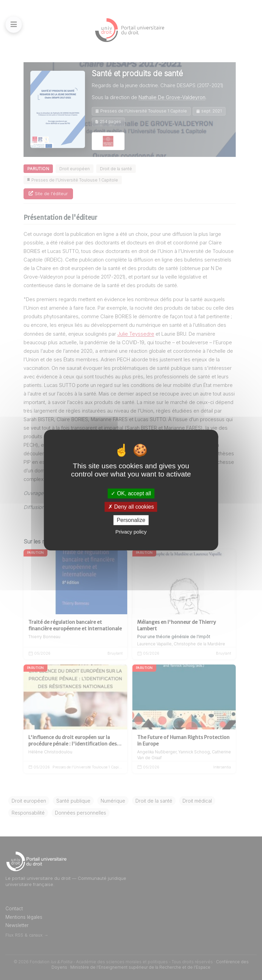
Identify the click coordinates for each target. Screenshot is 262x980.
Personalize (131, 520)
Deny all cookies (131, 507)
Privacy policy (131, 532)
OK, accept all (131, 493)
